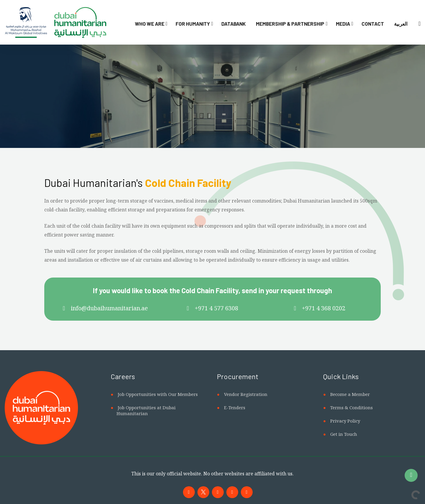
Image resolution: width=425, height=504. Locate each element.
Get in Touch (344, 434)
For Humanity (193, 24)
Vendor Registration (246, 394)
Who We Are (150, 24)
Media (343, 24)
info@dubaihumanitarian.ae (109, 308)
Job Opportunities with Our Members (158, 394)
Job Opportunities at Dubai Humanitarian (146, 410)
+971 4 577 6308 (216, 308)
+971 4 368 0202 (324, 308)
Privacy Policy (345, 421)
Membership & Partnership (290, 24)
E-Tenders (235, 407)
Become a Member (350, 394)
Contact (373, 24)
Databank (234, 24)
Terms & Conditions (352, 407)
